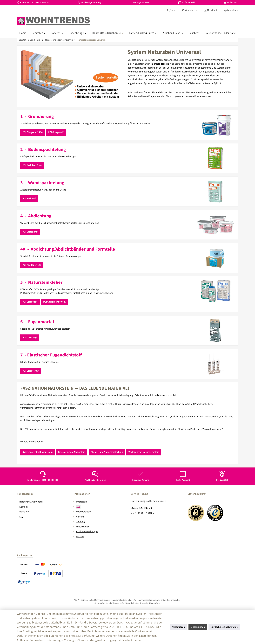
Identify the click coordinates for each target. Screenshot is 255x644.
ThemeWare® (155, 603)
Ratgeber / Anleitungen (31, 502)
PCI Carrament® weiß (54, 302)
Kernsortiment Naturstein (72, 452)
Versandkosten (119, 600)
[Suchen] (172, 10)
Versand (80, 517)
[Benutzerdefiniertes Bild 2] (215, 513)
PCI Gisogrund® (56, 132)
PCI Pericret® (29, 199)
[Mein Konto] (211, 10)
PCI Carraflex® (30, 302)
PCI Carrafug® (30, 338)
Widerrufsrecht (84, 512)
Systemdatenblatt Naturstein (37, 452)
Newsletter (25, 512)
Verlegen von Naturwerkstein (144, 452)
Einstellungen (198, 627)
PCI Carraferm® (31, 371)
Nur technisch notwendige (224, 627)
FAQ (21, 517)
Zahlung (81, 522)
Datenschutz (83, 527)
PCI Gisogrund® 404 (33, 132)
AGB (78, 507)
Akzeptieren (178, 627)
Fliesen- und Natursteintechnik (107, 452)
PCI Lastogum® (30, 232)
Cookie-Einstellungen (87, 532)
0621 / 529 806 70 (141, 508)
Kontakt (23, 507)
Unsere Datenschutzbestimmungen (40, 640)
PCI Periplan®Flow (32, 165)
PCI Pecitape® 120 (32, 265)
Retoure (80, 537)
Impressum (82, 502)
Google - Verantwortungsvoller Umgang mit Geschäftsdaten (102, 640)
